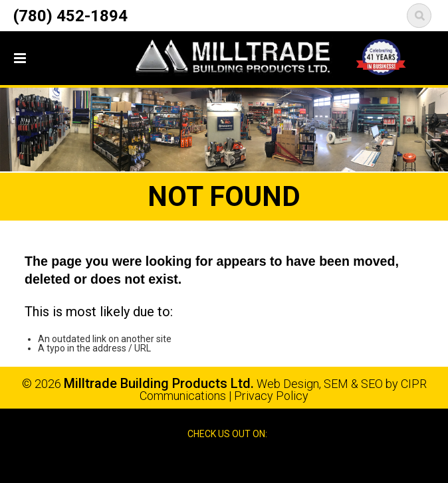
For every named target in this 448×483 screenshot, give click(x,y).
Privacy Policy (271, 396)
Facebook (211, 461)
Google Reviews (239, 461)
